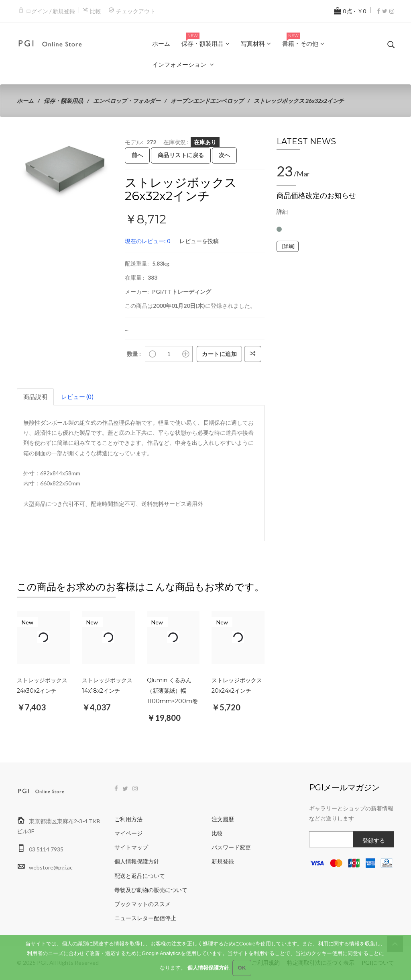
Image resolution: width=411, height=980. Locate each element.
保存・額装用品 (63, 101)
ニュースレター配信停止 (145, 918)
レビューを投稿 (199, 241)
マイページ (128, 833)
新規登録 (223, 861)
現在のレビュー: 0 (148, 241)
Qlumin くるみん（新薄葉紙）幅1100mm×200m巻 (172, 691)
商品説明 (35, 397)
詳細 (282, 212)
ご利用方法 (128, 819)
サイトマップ (131, 847)
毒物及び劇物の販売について (151, 890)
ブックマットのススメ (142, 904)
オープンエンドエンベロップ (207, 101)
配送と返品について (140, 876)
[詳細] (288, 246)
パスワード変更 (231, 847)
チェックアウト (136, 11)
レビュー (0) (77, 397)
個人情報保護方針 (137, 861)
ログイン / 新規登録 (50, 11)
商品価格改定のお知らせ (316, 196)
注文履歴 (223, 819)
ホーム (25, 101)
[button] (106, 144)
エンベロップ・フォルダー (127, 101)
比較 (96, 11)
